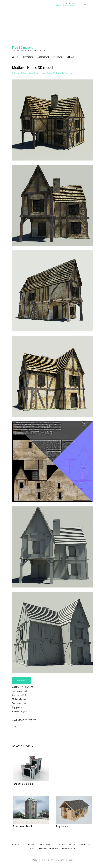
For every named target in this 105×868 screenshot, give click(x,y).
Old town (72, 73)
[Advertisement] (52, 26)
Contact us (17, 845)
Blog (32, 849)
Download (21, 680)
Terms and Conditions (48, 849)
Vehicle (15, 57)
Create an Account (65, 4)
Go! (85, 4)
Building (24, 73)
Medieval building (47, 73)
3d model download (67, 845)
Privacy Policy (69, 849)
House (31, 73)
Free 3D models (22, 48)
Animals (70, 57)
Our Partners (87, 845)
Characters (28, 57)
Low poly (37, 73)
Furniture (58, 57)
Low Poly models (46, 845)
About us (30, 845)
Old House (65, 73)
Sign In (54, 4)
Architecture (43, 57)
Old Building (57, 73)
